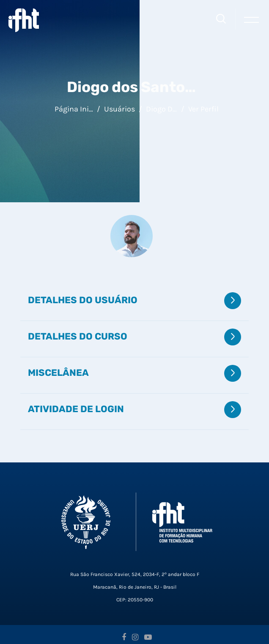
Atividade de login (76, 409)
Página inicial (74, 109)
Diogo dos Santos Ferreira (162, 109)
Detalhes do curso (78, 336)
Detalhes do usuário (83, 300)
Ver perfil (203, 109)
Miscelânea (58, 372)
